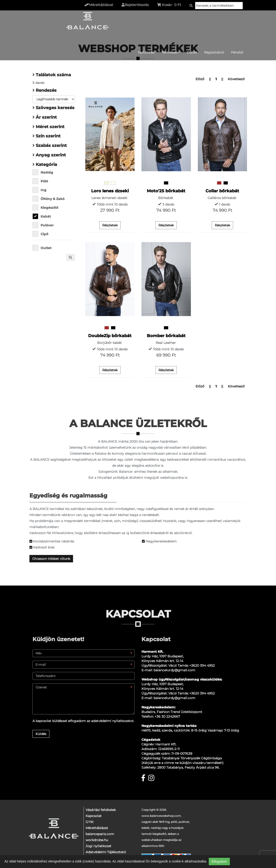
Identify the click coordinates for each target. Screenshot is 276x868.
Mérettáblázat (97, 828)
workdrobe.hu (97, 840)
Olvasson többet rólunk (53, 559)
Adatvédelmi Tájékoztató (106, 852)
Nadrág (44, 172)
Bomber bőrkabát (166, 336)
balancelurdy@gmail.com (174, 670)
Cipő (42, 234)
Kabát (43, 216)
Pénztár (237, 52)
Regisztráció (214, 52)
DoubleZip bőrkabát (110, 336)
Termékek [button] (171, 52)
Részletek (110, 225)
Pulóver (45, 225)
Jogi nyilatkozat (98, 846)
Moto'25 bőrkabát (166, 191)
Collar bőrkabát (222, 191)
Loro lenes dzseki (110, 191)
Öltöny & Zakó (50, 199)
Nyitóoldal (146, 52)
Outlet (192, 52)
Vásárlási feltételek (101, 810)
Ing (41, 190)
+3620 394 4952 (202, 665)
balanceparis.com (100, 834)
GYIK (90, 822)
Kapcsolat (94, 816)
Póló (42, 181)
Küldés (41, 734)
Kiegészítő (47, 207)
